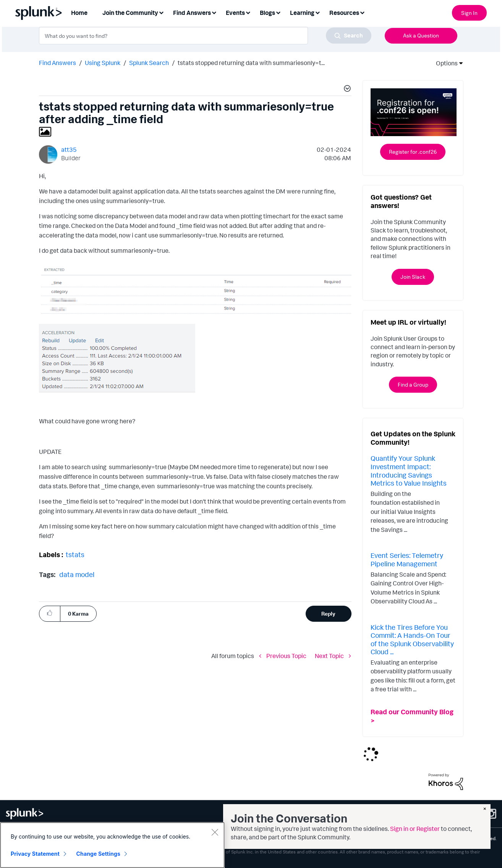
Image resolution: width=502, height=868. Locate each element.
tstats (75, 554)
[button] (346, 89)
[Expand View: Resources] (362, 12)
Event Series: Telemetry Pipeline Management (407, 559)
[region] (112, 845)
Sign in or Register (415, 829)
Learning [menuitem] (302, 13)
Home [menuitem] (79, 13)
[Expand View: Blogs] (278, 12)
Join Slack (413, 277)
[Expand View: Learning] (317, 12)
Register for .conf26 (413, 152)
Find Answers (57, 63)
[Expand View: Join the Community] (161, 12)
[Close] (215, 832)
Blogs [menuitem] (267, 13)
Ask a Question (421, 35)
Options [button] (444, 63)
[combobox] (205, 36)
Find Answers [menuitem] (192, 13)
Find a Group (413, 384)
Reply (328, 614)
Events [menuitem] (235, 13)
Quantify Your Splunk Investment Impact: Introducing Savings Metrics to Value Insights (409, 471)
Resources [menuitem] (344, 13)
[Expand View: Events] (248, 12)
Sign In (469, 13)
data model (77, 574)
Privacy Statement (35, 854)
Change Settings (98, 854)
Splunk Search (149, 63)
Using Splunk (103, 63)
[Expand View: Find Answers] (214, 12)
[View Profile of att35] (69, 150)
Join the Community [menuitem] (130, 13)
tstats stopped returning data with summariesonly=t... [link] (251, 63)
